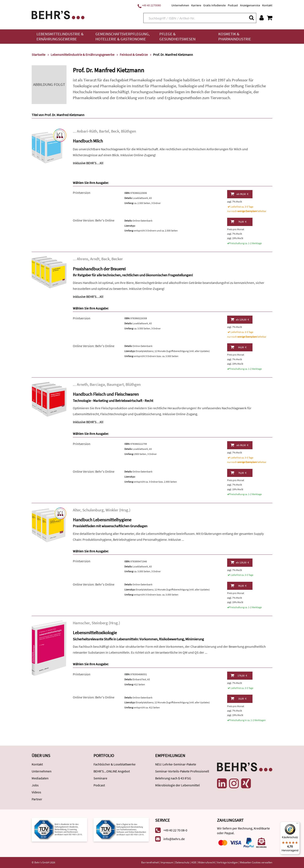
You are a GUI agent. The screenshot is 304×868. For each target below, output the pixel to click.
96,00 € (238, 586)
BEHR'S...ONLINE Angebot (112, 771)
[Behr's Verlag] (58, 14)
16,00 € (238, 698)
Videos (36, 792)
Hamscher (81, 623)
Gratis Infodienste (214, 5)
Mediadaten (40, 778)
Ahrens (83, 259)
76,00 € (238, 222)
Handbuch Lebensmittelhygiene (102, 520)
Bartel (104, 131)
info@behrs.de (174, 839)
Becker (117, 259)
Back (105, 259)
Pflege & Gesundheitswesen (177, 36)
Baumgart (115, 384)
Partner (37, 799)
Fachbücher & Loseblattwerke (115, 764)
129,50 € (240, 319)
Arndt (95, 259)
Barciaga (97, 384)
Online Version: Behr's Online (94, 220)
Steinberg (100, 623)
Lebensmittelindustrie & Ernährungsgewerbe (60, 36)
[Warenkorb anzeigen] (270, 18)
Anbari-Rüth (87, 131)
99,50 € (239, 194)
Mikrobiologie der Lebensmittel (177, 785)
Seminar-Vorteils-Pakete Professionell (182, 771)
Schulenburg (93, 510)
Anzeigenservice (250, 5)
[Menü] (297, 824)
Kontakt (267, 5)
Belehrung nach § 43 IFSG (173, 778)
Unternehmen (180, 5)
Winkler (112, 510)
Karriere (196, 5)
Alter (77, 510)
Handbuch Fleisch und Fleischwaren (106, 394)
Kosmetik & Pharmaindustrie (235, 36)
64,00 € (238, 347)
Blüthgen (128, 131)
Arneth (82, 384)
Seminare (100, 778)
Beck (115, 131)
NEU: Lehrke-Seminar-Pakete (176, 764)
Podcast (233, 5)
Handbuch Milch (88, 141)
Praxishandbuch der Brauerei (99, 269)
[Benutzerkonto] (262, 18)
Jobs (35, 785)
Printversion (82, 193)
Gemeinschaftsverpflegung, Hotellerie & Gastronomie (123, 36)
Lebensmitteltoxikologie (95, 633)
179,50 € (239, 675)
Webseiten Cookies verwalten (256, 862)
